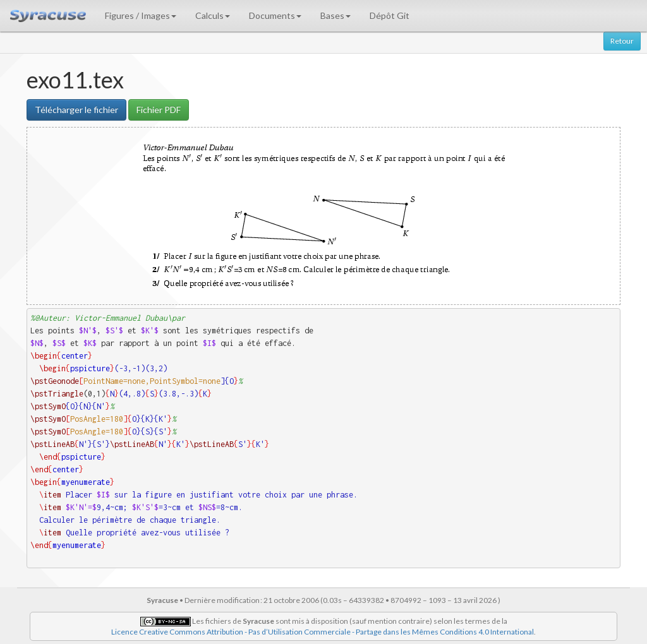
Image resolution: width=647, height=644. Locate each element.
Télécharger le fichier (76, 110)
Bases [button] (336, 15)
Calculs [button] (213, 15)
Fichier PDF (159, 110)
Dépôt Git (390, 15)
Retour (622, 41)
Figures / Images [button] (141, 15)
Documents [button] (275, 15)
